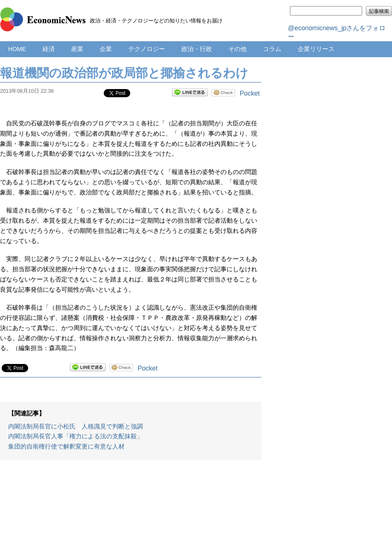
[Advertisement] (131, 513)
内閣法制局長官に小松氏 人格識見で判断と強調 (76, 426)
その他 (237, 49)
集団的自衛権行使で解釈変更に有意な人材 (66, 446)
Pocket (250, 93)
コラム (272, 49)
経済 (49, 49)
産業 (77, 49)
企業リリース (316, 49)
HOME (17, 49)
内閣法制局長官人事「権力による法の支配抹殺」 (76, 436)
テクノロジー (147, 49)
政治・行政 (197, 49)
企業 (106, 49)
